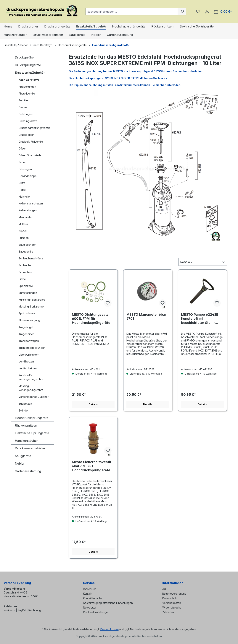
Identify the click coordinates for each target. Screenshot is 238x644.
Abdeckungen (27, 87)
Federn (23, 162)
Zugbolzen (25, 404)
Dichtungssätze (28, 121)
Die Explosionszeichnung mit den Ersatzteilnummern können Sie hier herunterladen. (125, 85)
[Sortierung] (203, 262)
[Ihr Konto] (207, 12)
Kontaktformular (93, 598)
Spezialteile (26, 286)
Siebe (22, 279)
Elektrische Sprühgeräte (32, 433)
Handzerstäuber (26, 441)
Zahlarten (168, 612)
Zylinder (24, 410)
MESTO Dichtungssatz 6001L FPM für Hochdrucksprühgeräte (91, 319)
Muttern (23, 224)
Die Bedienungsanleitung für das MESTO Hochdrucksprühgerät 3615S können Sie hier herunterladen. (136, 71)
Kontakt (88, 594)
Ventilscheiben (28, 368)
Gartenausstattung (28, 471)
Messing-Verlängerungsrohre (31, 388)
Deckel (23, 107)
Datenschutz (170, 598)
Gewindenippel (28, 176)
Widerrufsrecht (172, 608)
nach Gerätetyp (29, 80)
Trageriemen (26, 334)
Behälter (24, 100)
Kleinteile (24, 197)
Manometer (26, 217)
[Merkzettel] (198, 12)
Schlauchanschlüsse (31, 258)
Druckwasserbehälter (30, 448)
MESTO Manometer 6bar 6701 (146, 317)
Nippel (23, 231)
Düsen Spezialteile (30, 155)
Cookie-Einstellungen (96, 612)
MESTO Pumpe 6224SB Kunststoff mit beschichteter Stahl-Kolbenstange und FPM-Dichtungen (201, 319)
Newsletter (90, 608)
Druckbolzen (26, 135)
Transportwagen (29, 341)
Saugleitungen (27, 245)
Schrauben (25, 272)
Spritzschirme (27, 313)
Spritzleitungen (28, 293)
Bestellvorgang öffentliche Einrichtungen (108, 603)
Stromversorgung (29, 320)
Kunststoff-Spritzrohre (32, 300)
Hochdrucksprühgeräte (32, 418)
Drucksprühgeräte (28, 65)
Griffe (22, 183)
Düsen (22, 148)
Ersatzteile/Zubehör (30, 73)
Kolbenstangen (28, 210)
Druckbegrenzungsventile (35, 128)
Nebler (20, 464)
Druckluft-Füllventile (31, 142)
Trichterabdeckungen (32, 348)
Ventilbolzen (26, 361)
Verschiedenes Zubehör (34, 397)
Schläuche (25, 265)
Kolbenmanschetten (31, 203)
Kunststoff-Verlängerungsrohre (31, 377)
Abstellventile (27, 93)
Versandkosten (172, 603)
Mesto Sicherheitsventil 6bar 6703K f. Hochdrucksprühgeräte (91, 466)
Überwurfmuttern (29, 355)
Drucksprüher (25, 57)
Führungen (25, 169)
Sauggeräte (23, 456)
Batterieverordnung (174, 594)
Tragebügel (26, 327)
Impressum (90, 589)
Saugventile (26, 252)
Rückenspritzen (26, 425)
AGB (165, 589)
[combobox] (132, 12)
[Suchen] (182, 12)
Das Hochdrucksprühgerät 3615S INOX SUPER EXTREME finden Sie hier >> (118, 78)
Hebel (22, 190)
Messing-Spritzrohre (31, 306)
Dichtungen (26, 114)
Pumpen (24, 238)
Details (93, 404)
